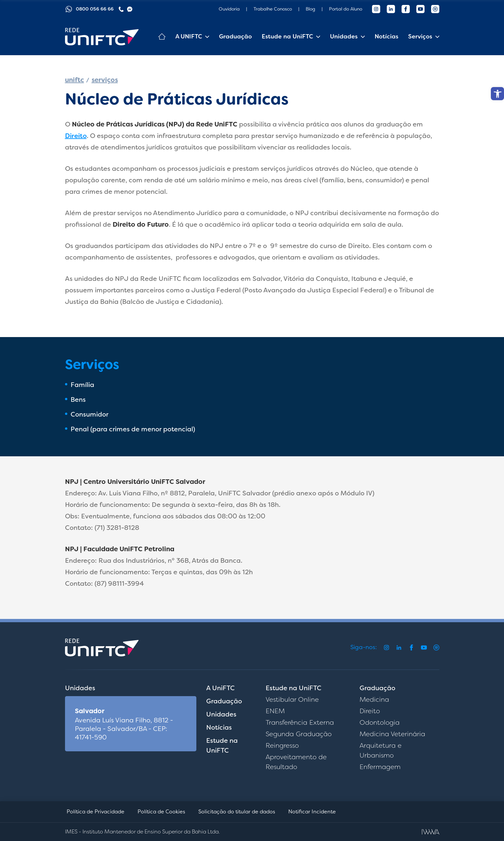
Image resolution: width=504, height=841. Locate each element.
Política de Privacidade (96, 812)
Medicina (374, 699)
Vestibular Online (292, 699)
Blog (310, 9)
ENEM (275, 711)
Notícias (386, 36)
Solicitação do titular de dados (237, 812)
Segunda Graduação (299, 734)
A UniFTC (220, 688)
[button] (497, 94)
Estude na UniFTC (287, 36)
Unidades (344, 36)
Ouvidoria (229, 9)
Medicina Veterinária (392, 734)
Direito (76, 136)
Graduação (235, 36)
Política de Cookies (161, 812)
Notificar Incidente (312, 812)
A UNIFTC (189, 36)
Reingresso (282, 745)
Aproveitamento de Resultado (296, 762)
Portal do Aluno (346, 9)
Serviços (420, 36)
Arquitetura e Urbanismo (381, 750)
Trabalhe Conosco (273, 9)
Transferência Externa (300, 722)
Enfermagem (380, 767)
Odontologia (380, 722)
